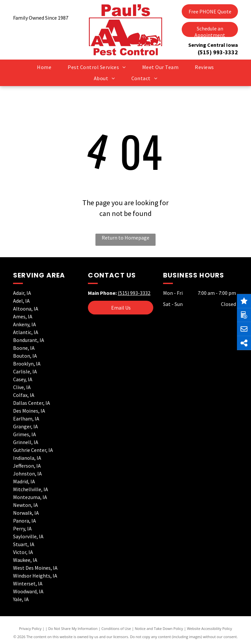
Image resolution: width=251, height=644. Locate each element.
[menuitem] (44, 67)
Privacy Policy (30, 628)
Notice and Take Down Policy (159, 628)
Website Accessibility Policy (209, 628)
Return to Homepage (125, 238)
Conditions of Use (116, 628)
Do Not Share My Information (73, 628)
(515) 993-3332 (218, 52)
